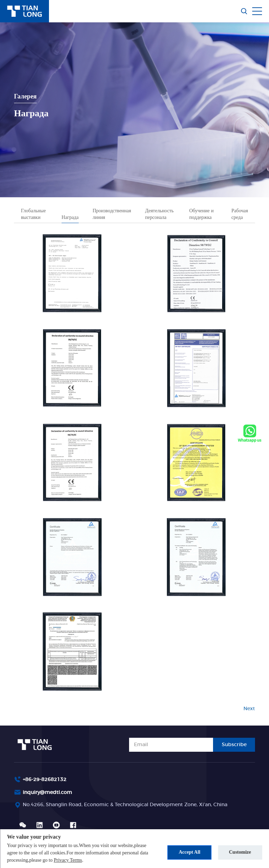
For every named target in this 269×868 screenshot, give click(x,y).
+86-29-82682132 (45, 780)
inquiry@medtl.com (47, 793)
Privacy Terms (68, 860)
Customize (240, 852)
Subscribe (234, 745)
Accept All (190, 852)
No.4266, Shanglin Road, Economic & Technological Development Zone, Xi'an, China (125, 805)
